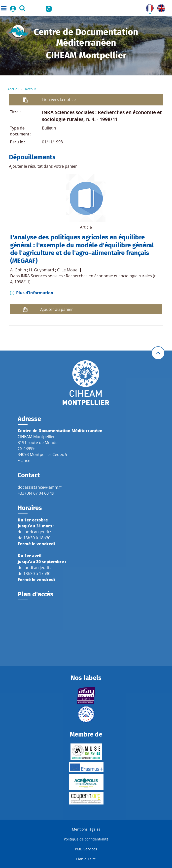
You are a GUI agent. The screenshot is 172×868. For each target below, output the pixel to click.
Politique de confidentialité (86, 839)
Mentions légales (86, 829)
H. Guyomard (42, 270)
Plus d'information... (37, 293)
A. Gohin (18, 270)
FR (148, 7)
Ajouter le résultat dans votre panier (43, 166)
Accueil (13, 89)
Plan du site (86, 859)
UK (160, 7)
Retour (31, 89)
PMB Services (86, 849)
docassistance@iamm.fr (40, 487)
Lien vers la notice (59, 99)
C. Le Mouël (68, 270)
